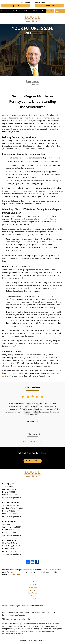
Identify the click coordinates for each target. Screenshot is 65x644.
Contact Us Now (33, 461)
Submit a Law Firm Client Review (32, 442)
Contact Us (50, 11)
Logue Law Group (40, 641)
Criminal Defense (24, 11)
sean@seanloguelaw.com (13, 498)
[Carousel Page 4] (39, 427)
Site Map (33, 590)
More (61, 11)
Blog (33, 596)
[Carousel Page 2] (30, 427)
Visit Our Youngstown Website (39, 612)
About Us (9, 11)
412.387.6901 (14, 492)
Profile (15, 11)
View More (33, 434)
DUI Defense (36, 11)
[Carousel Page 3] (35, 427)
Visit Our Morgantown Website (14, 612)
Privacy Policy (32, 587)
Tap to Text (49, 6)
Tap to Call (16, 6)
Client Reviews (33, 593)
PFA (43, 11)
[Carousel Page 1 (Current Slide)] (26, 427)
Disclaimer (32, 584)
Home (3, 11)
